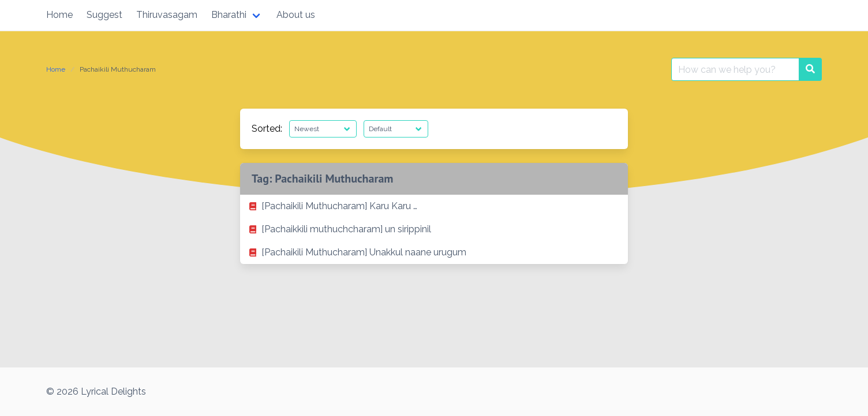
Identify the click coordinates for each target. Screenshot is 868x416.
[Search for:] (735, 69)
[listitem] (434, 206)
